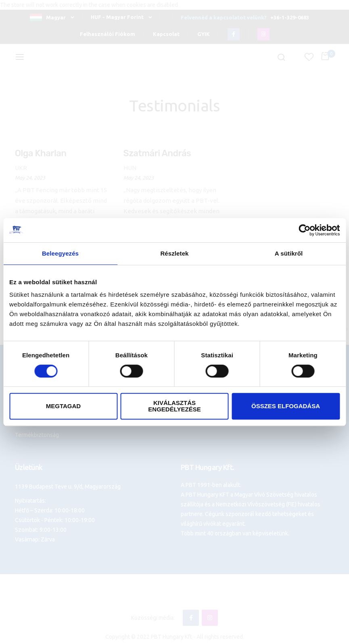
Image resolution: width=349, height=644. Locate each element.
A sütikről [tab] (289, 253)
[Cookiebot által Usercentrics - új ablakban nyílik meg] (304, 230)
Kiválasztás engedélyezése (174, 406)
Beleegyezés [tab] (60, 253)
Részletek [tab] (174, 253)
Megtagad (63, 406)
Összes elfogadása (286, 406)
